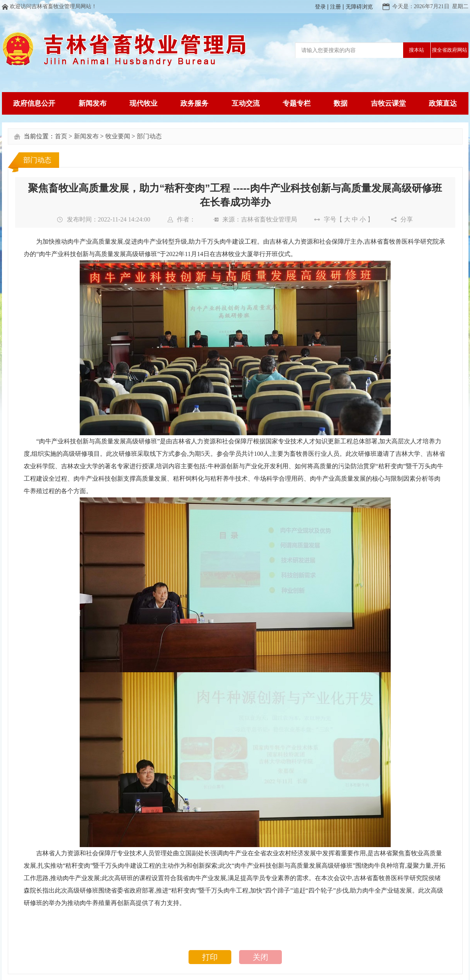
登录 (320, 7)
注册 (335, 7)
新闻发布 (86, 136)
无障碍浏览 (359, 7)
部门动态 (149, 136)
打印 (210, 957)
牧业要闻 (118, 136)
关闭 (260, 957)
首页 (61, 136)
